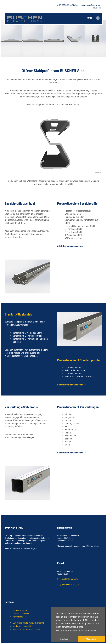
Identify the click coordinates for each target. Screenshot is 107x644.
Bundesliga (97, 8)
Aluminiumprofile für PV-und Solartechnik (28, 623)
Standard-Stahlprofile (21, 614)
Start (77, 5)
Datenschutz (96, 5)
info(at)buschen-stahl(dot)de (68, 585)
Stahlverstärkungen (20, 617)
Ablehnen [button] (65, 639)
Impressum (85, 5)
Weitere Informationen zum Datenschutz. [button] (76, 631)
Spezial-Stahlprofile (20, 610)
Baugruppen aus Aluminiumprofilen (26, 629)
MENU (93, 18)
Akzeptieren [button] (91, 639)
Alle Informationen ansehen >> (71, 246)
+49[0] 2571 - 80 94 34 (65, 5)
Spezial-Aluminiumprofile (22, 626)
